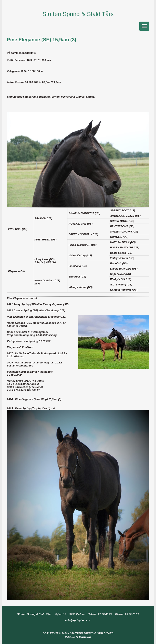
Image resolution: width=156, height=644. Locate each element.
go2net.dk (85, 637)
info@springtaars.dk (78, 620)
